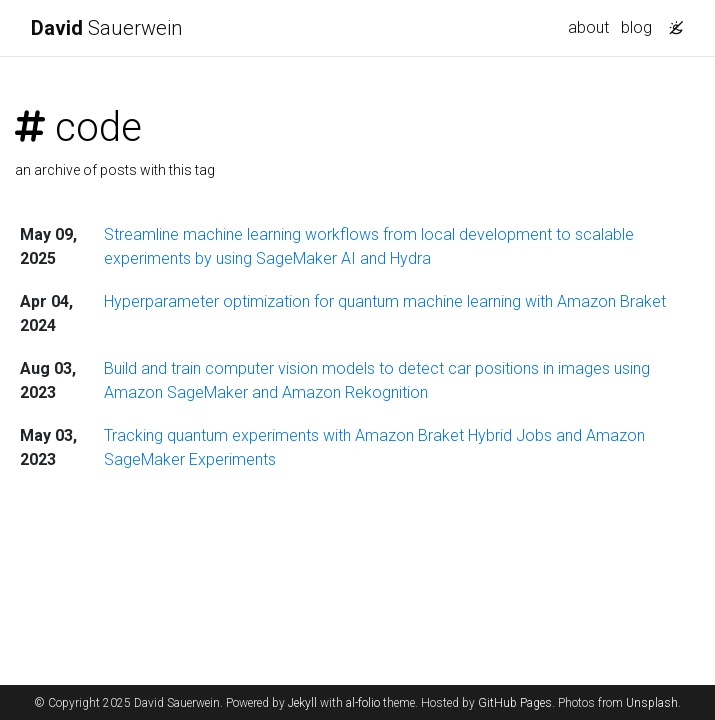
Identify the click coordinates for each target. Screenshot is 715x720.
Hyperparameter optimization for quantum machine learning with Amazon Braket (385, 301)
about (588, 27)
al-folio (363, 703)
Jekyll (302, 703)
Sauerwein (106, 28)
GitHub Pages (515, 703)
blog (636, 27)
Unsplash (652, 703)
